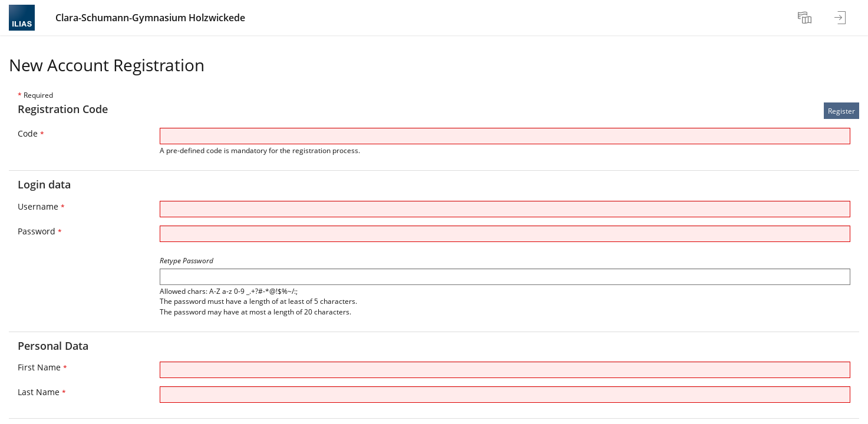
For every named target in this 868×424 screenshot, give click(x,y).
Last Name (42, 392)
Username (41, 206)
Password (40, 231)
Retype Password (187, 261)
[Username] (505, 209)
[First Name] (505, 370)
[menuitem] (806, 18)
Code (31, 133)
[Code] (505, 136)
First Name (42, 367)
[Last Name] (505, 395)
